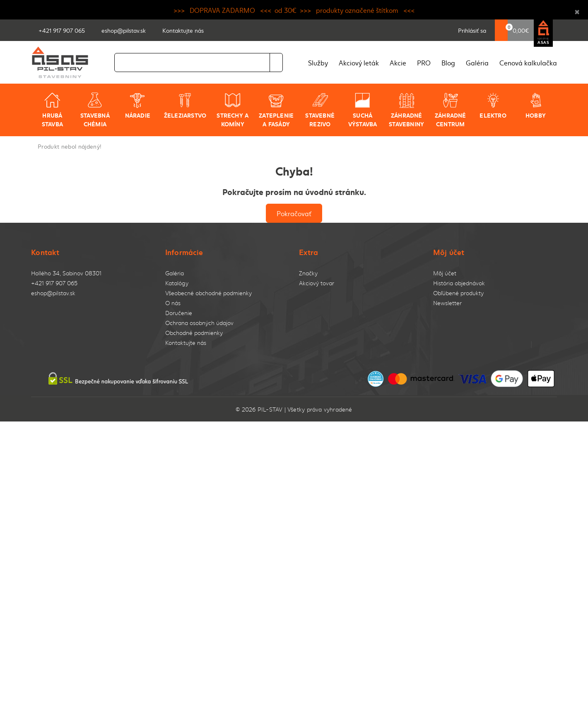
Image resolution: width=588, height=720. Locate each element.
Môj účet (445, 273)
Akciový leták (359, 63)
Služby (318, 63)
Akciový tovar (317, 283)
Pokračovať (294, 213)
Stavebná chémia (95, 110)
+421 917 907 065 (54, 283)
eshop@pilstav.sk (53, 293)
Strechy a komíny (233, 110)
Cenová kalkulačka (528, 63)
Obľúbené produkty (458, 293)
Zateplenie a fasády (276, 110)
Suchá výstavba (363, 110)
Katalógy (177, 283)
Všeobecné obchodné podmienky (208, 293)
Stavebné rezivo (320, 110)
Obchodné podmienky (194, 333)
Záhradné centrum (451, 110)
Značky (308, 273)
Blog (448, 63)
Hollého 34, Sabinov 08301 (66, 273)
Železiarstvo (185, 106)
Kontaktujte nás (186, 343)
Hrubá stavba (52, 110)
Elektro (493, 106)
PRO (424, 63)
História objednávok (459, 283)
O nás (173, 303)
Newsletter (447, 303)
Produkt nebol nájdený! (70, 146)
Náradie (138, 106)
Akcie (398, 63)
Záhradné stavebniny (406, 110)
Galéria (477, 63)
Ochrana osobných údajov (199, 323)
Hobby (536, 106)
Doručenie (179, 313)
